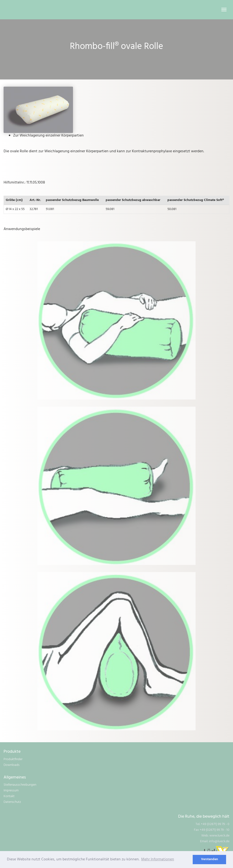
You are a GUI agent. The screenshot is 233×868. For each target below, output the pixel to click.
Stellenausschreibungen (20, 785)
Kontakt (9, 796)
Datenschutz (12, 802)
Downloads (12, 765)
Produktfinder (13, 759)
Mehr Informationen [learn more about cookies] (158, 859)
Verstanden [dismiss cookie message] (210, 859)
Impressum (11, 791)
